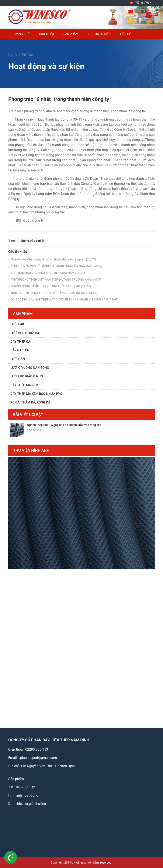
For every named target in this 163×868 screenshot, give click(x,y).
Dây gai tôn (20, 350)
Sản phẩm (71, 34)
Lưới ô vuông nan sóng (30, 368)
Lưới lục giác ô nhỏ (27, 376)
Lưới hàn (18, 359)
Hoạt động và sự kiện (46, 66)
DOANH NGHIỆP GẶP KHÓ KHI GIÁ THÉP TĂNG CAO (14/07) (51, 286)
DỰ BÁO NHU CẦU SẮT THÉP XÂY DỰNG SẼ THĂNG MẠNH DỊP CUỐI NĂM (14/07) (64, 299)
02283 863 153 (37, 749)
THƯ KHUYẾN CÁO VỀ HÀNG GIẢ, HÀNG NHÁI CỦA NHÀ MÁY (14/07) (56, 266)
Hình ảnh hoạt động (23, 795)
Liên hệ (126, 34)
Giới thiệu (46, 34)
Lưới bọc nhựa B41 (26, 333)
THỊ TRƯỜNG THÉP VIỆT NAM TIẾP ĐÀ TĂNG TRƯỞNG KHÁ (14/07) (56, 280)
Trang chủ (21, 34)
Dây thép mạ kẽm (24, 385)
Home (13, 55)
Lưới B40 (17, 324)
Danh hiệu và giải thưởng (27, 804)
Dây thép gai (21, 342)
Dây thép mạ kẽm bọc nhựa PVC (36, 394)
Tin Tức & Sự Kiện (22, 787)
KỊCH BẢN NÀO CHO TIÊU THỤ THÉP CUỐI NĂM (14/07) (48, 273)
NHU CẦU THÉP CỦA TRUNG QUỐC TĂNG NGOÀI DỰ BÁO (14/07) (54, 293)
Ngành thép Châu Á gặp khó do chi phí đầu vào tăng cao (64, 425)
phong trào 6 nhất (32, 241)
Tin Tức (27, 55)
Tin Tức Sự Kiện (99, 34)
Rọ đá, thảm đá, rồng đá (30, 402)
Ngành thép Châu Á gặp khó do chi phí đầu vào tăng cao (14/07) (53, 259)
